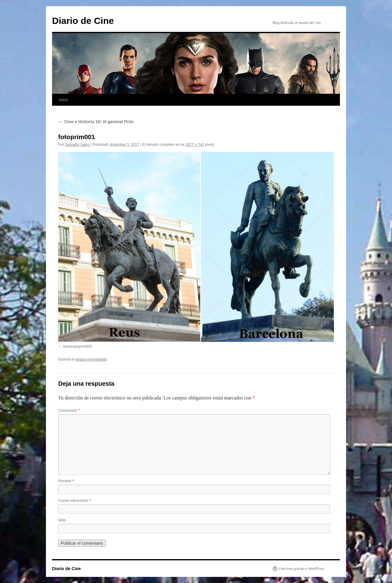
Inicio (63, 100)
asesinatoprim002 (77, 346)
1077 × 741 (195, 145)
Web (62, 520)
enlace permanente (91, 359)
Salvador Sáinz (77, 145)
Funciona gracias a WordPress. (302, 569)
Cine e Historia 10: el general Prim (96, 122)
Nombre (66, 481)
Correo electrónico (74, 501)
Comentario (69, 411)
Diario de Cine (83, 21)
